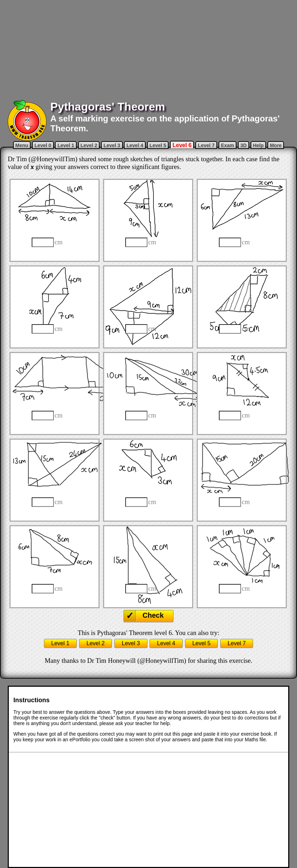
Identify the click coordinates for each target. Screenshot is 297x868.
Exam (228, 145)
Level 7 (206, 145)
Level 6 (182, 145)
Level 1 (66, 145)
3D (244, 145)
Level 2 (89, 145)
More (276, 145)
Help (258, 145)
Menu (22, 145)
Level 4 (135, 145)
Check (153, 615)
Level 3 (112, 145)
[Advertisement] (149, 49)
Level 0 (43, 145)
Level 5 (158, 145)
